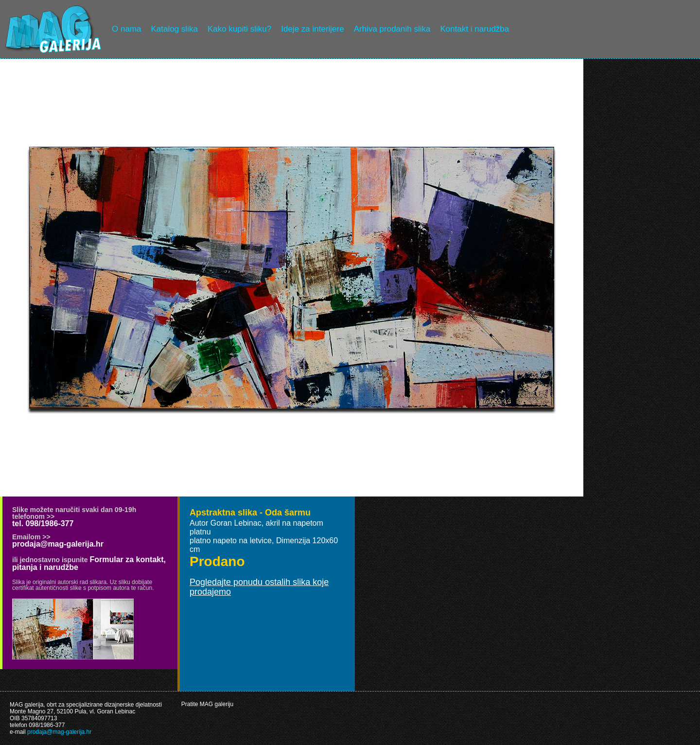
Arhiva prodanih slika (392, 29)
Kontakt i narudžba (475, 29)
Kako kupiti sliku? (239, 29)
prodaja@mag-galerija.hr (58, 544)
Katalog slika (174, 29)
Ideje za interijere (312, 29)
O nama (126, 29)
